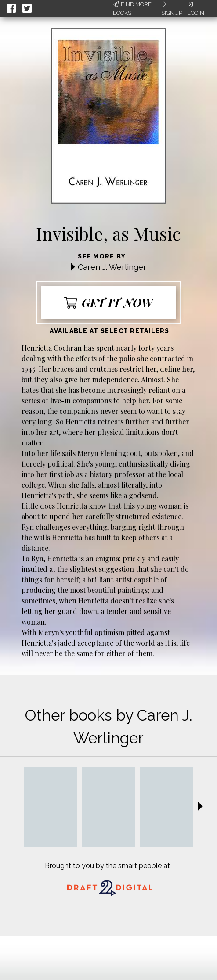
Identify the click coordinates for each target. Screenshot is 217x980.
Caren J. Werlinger (112, 267)
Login (196, 9)
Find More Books (132, 9)
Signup (172, 9)
